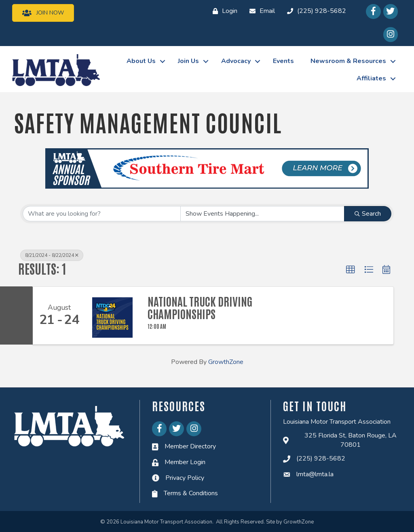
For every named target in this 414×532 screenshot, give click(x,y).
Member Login (185, 462)
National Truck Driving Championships (200, 307)
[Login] (223, 11)
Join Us (188, 61)
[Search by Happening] (263, 214)
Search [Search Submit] (368, 214)
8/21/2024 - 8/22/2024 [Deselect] (52, 255)
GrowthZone (226, 362)
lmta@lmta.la (315, 474)
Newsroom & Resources (348, 61)
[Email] (260, 11)
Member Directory (190, 446)
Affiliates (371, 78)
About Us (141, 61)
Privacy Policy (185, 478)
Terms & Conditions (191, 493)
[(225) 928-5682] (315, 11)
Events (283, 61)
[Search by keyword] (102, 214)
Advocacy (236, 61)
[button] (351, 270)
